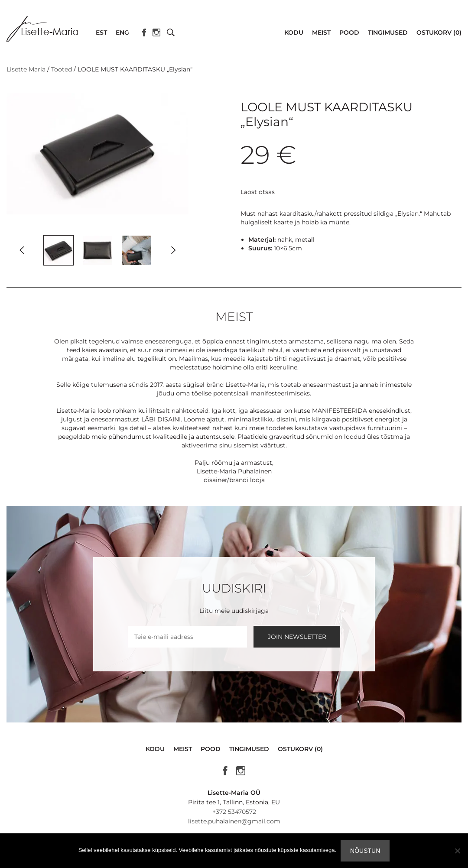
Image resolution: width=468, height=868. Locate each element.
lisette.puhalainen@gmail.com (234, 821)
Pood (349, 32)
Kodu (294, 32)
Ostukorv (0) (439, 32)
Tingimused (388, 32)
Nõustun (365, 851)
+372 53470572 (234, 812)
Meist (321, 32)
